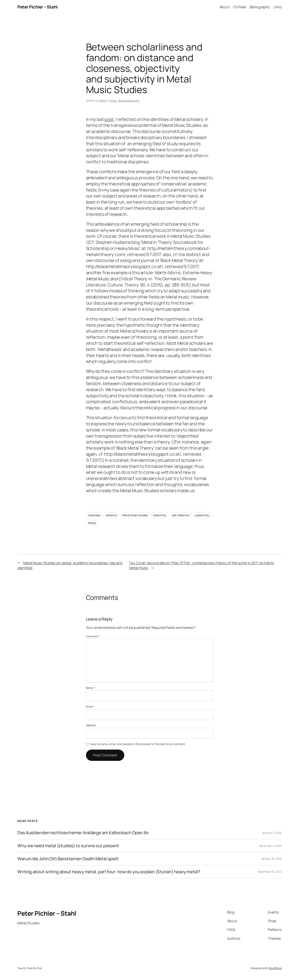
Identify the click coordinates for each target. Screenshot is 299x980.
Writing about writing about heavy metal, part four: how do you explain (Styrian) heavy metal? (109, 872)
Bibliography (260, 7)
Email (90, 706)
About (225, 7)
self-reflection (181, 515)
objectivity (160, 515)
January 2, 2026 (272, 833)
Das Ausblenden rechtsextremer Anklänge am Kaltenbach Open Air (83, 833)
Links (278, 7)
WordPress (275, 968)
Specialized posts (129, 101)
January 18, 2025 (271, 859)
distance (111, 515)
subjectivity (202, 515)
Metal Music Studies (135, 515)
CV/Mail (240, 7)
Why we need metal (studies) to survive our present (68, 846)
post (109, 119)
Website (91, 725)
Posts (113, 101)
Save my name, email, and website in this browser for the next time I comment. (138, 744)
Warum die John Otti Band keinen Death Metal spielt (68, 859)
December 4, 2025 (270, 846)
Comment (93, 636)
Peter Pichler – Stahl (37, 7)
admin (103, 101)
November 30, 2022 (270, 872)
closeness (94, 515)
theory (92, 523)
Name (90, 688)
